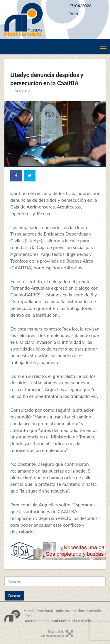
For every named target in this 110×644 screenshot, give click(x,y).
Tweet (75, 13)
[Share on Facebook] (16, 176)
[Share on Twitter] (30, 176)
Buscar (14, 596)
